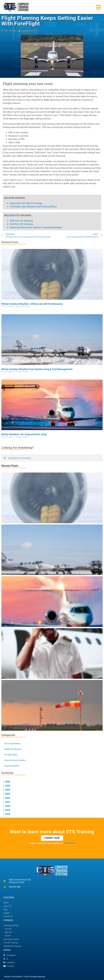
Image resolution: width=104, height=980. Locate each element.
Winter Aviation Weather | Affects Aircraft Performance (32, 304)
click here (70, 843)
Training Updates (12, 766)
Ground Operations (12, 743)
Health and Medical (13, 749)
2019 (7, 810)
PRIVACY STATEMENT (13, 977)
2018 (7, 814)
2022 (7, 798)
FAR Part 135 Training (21, 27)
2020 (7, 806)
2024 (7, 790)
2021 (7, 802)
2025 (7, 786)
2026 (7, 782)
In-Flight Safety (11, 755)
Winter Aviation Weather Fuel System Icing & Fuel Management (37, 369)
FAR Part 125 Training (21, 30)
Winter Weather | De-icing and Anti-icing (24, 434)
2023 (7, 794)
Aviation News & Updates (15, 760)
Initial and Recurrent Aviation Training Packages (36, 33)
